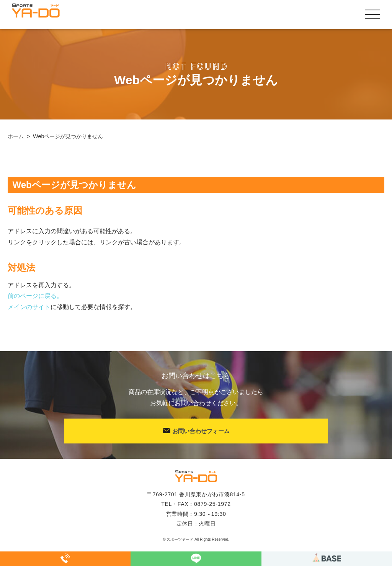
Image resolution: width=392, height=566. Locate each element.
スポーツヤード (180, 539)
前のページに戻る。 (35, 296)
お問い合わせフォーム (196, 431)
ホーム (16, 136)
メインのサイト (29, 307)
